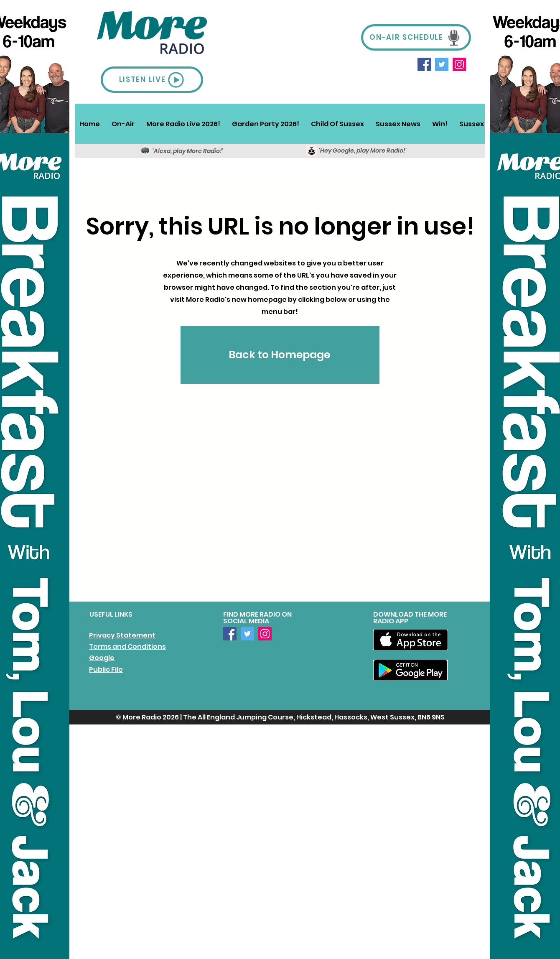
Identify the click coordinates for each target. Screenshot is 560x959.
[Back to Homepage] (280, 355)
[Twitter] (442, 64)
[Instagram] (459, 64)
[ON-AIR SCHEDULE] (416, 37)
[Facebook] (424, 64)
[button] (123, 124)
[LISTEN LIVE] (152, 80)
